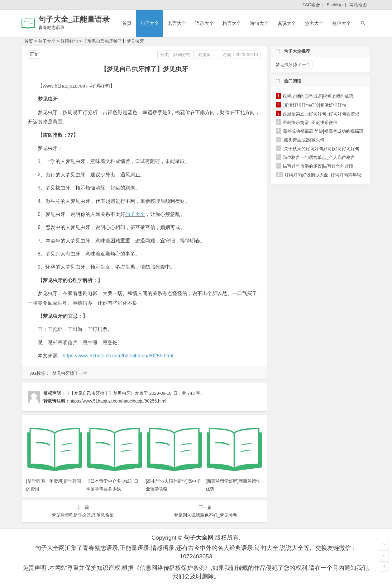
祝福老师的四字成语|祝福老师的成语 (318, 96)
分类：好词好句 (175, 55)
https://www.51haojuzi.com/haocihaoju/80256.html (118, 356)
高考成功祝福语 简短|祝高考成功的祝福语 (323, 131)
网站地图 (358, 5)
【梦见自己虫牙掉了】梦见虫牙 (113, 41)
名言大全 (177, 23)
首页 (127, 23)
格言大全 (232, 23)
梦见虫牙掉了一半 (70, 373)
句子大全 (150, 23)
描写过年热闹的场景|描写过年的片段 (318, 166)
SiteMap (335, 5)
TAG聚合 (311, 5)
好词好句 (69, 41)
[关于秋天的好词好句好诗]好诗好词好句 (321, 149)
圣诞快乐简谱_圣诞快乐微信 (310, 122)
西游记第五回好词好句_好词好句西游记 (321, 114)
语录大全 (204, 23)
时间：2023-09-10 (240, 55)
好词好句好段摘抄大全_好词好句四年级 (323, 175)
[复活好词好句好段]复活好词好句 (314, 105)
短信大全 (342, 23)
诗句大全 (259, 23)
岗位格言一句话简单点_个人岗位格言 (319, 157)
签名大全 (314, 23)
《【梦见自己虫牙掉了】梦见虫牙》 (100, 393)
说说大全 (287, 23)
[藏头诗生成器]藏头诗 (304, 140)
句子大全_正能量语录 (74, 19)
